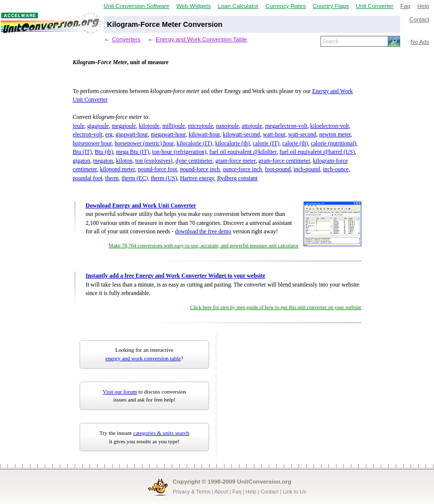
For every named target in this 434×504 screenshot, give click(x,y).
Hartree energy (197, 178)
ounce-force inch (243, 169)
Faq (405, 6)
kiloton (124, 161)
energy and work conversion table (143, 358)
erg (109, 135)
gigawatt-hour (132, 135)
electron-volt (88, 135)
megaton (103, 161)
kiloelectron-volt (329, 126)
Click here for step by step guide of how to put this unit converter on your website (276, 307)
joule (78, 126)
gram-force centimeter (285, 161)
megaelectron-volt (286, 126)
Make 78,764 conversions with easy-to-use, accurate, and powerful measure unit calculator (204, 246)
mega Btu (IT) (133, 152)
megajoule (124, 126)
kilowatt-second (242, 135)
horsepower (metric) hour (144, 144)
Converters (126, 39)
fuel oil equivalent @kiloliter (243, 152)
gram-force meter (236, 161)
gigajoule (98, 126)
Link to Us (294, 492)
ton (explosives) (154, 161)
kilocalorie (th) (232, 144)
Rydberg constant (237, 178)
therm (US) (164, 178)
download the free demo (203, 232)
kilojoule (149, 126)
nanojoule (227, 126)
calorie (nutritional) (333, 144)
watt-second (302, 135)
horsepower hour (92, 144)
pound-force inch (200, 169)
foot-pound (278, 169)
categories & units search (161, 433)
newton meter (335, 135)
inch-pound (307, 169)
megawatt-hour (168, 135)
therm (112, 178)
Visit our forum (120, 392)
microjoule (201, 126)
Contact (419, 19)
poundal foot (87, 178)
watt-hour (274, 135)
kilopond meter (118, 169)
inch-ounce (336, 169)
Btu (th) (104, 152)
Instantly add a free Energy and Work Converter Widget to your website (175, 276)
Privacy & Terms (192, 492)
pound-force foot (158, 169)
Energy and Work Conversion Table (201, 39)
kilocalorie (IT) (195, 144)
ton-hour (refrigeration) (179, 152)
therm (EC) (135, 178)
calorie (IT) (266, 144)
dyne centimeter (194, 161)
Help (423, 6)
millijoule (173, 126)
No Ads (420, 42)
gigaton (81, 161)
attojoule (252, 126)
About (221, 492)
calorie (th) (295, 144)
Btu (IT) (82, 152)
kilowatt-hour (204, 135)
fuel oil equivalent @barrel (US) (317, 152)
